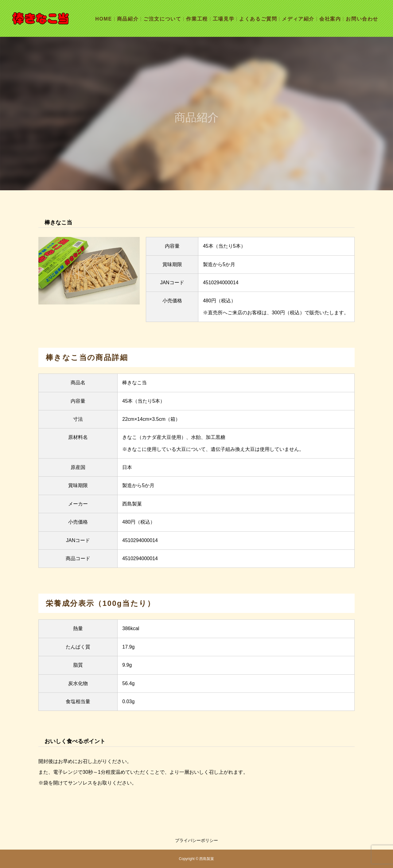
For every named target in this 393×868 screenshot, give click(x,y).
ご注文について (162, 19)
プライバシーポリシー (196, 840)
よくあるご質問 (258, 19)
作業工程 (197, 19)
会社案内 (330, 19)
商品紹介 (128, 19)
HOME (103, 19)
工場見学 (224, 19)
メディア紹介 (298, 19)
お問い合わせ (362, 19)
